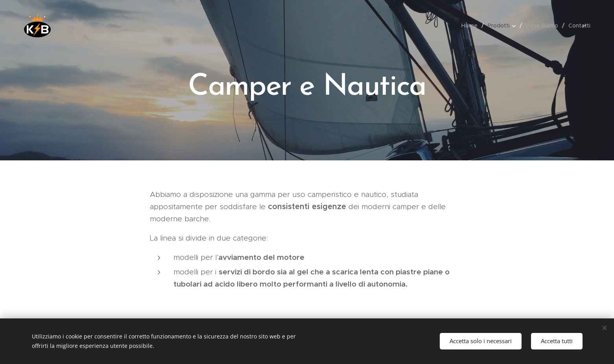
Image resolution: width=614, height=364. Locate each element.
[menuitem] (472, 26)
